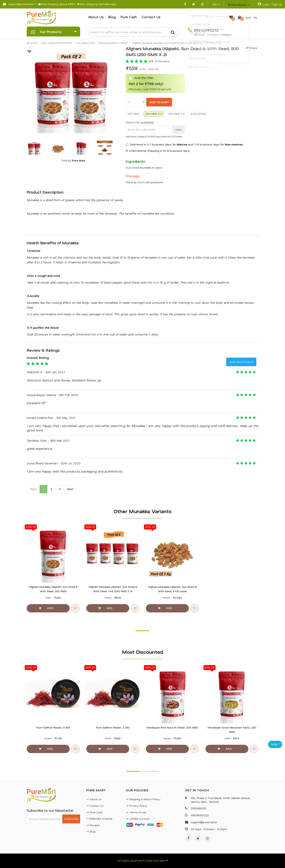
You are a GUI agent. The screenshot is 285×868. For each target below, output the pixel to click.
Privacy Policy (136, 806)
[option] (73, 92)
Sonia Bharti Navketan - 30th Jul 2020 (54, 463)
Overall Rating (38, 358)
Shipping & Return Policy (143, 799)
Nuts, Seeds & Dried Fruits (57, 43)
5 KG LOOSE (198, 114)
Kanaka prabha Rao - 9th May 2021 (51, 418)
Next (70, 489)
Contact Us (151, 17)
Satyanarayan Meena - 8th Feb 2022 (53, 395)
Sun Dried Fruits (85, 43)
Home (32, 43)
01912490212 (206, 30)
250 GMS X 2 (154, 114)
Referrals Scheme (99, 819)
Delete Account (138, 819)
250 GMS (133, 114)
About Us (96, 17)
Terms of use (136, 812)
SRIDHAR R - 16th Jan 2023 (46, 372)
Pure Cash (129, 17)
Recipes (93, 825)
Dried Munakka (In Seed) (113, 43)
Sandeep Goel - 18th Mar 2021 (48, 440)
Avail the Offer (141, 78)
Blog (112, 17)
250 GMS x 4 (176, 114)
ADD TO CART (159, 102)
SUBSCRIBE (71, 819)
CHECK (179, 130)
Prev (33, 489)
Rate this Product (241, 362)
